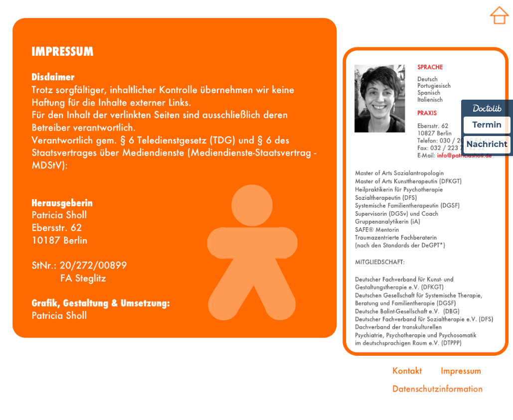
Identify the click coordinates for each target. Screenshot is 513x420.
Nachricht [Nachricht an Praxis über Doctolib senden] (487, 144)
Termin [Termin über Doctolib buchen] (487, 125)
